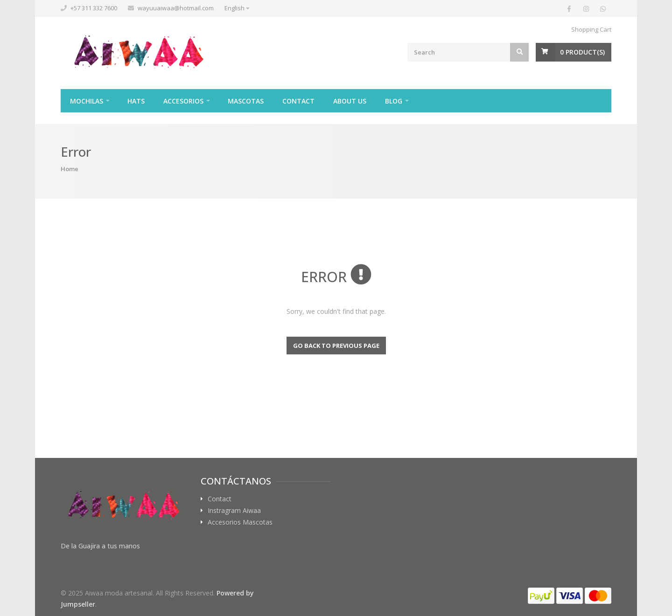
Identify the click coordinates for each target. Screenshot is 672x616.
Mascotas (246, 101)
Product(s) (582, 52)
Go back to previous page (336, 346)
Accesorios (183, 101)
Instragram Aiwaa (234, 511)
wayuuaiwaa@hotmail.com (176, 8)
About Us (350, 101)
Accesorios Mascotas (240, 522)
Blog (394, 101)
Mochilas (87, 101)
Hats (136, 101)
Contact (298, 101)
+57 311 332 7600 (94, 8)
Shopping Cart (591, 29)
